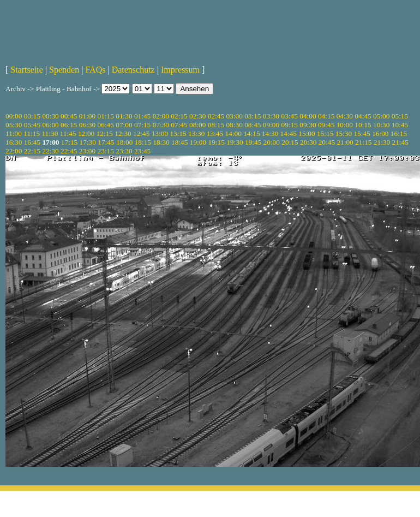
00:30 (50, 116)
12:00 (86, 133)
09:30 (308, 125)
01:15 (106, 116)
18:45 (179, 142)
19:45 (253, 142)
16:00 (380, 133)
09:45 (326, 125)
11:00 (14, 133)
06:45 (106, 125)
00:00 (14, 116)
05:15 (400, 116)
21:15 (363, 142)
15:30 (344, 133)
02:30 (197, 116)
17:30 (88, 142)
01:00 (87, 116)
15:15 (325, 133)
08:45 (253, 125)
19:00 (198, 142)
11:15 (32, 133)
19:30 (235, 142)
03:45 (290, 116)
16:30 (14, 142)
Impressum (180, 70)
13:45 (215, 133)
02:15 (179, 116)
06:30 (87, 125)
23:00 (87, 151)
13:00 (160, 133)
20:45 (327, 142)
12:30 (123, 133)
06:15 (69, 125)
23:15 (106, 151)
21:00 (345, 142)
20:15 (290, 142)
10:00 (345, 125)
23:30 (124, 151)
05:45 (32, 125)
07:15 (142, 125)
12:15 (105, 133)
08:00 (197, 125)
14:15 (251, 133)
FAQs (95, 70)
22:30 (50, 151)
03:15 (253, 116)
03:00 (234, 116)
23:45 (142, 151)
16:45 (32, 142)
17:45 (106, 142)
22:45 (69, 151)
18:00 (124, 142)
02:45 (216, 116)
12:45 (141, 133)
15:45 (362, 133)
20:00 (272, 142)
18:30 (161, 142)
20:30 (308, 142)
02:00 (161, 116)
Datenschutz (133, 70)
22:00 (14, 151)
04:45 (363, 116)
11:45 (68, 133)
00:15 (32, 116)
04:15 (326, 116)
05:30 (14, 125)
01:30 (124, 116)
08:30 (234, 125)
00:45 (69, 116)
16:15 (399, 133)
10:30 (381, 125)
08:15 (216, 125)
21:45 (400, 142)
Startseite (27, 70)
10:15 (363, 125)
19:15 (216, 142)
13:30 (196, 133)
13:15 (178, 133)
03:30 (271, 116)
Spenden (64, 70)
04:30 (345, 116)
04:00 (308, 116)
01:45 (142, 116)
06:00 (50, 125)
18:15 (143, 142)
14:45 (289, 133)
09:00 (271, 125)
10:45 (400, 125)
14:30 (270, 133)
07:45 (179, 125)
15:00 (307, 133)
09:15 (290, 125)
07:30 (161, 125)
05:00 (381, 116)
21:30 (382, 142)
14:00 (233, 133)
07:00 (124, 125)
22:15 (32, 151)
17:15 (69, 142)
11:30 (50, 133)
